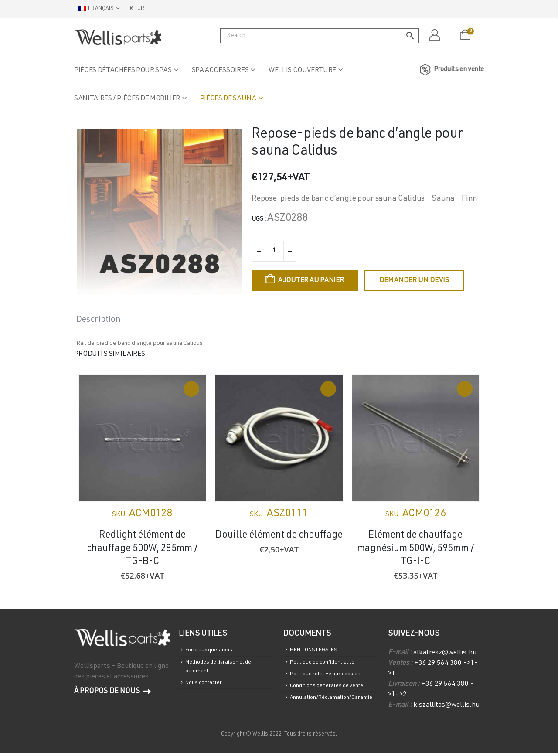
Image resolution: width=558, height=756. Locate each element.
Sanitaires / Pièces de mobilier (127, 99)
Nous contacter (207, 689)
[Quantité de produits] (274, 251)
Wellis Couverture (302, 71)
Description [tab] (99, 320)
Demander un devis (414, 281)
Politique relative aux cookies (331, 679)
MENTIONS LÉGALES (320, 651)
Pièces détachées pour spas (123, 71)
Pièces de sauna (228, 99)
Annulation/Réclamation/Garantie (337, 707)
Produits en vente (450, 70)
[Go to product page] (142, 438)
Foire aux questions (212, 651)
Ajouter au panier (311, 281)
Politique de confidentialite (328, 665)
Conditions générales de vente (332, 693)
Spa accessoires (220, 71)
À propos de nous (112, 692)
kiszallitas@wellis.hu (446, 705)
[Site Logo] (118, 37)
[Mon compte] (434, 35)
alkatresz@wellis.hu (445, 653)
